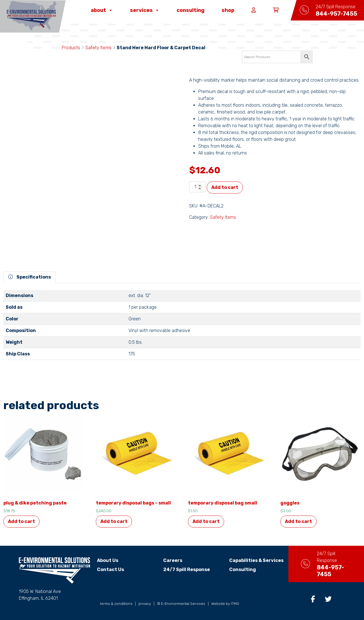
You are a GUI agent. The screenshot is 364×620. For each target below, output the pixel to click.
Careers (169, 560)
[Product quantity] (197, 187)
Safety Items (98, 48)
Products (71, 48)
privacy (145, 604)
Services (145, 10)
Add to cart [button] (21, 521)
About (102, 10)
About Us (108, 560)
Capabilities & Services (250, 560)
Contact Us (110, 569)
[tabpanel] (182, 327)
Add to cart (225, 187)
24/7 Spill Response (183, 569)
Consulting (191, 10)
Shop (228, 10)
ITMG (235, 604)
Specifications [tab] (30, 277)
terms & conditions (116, 604)
